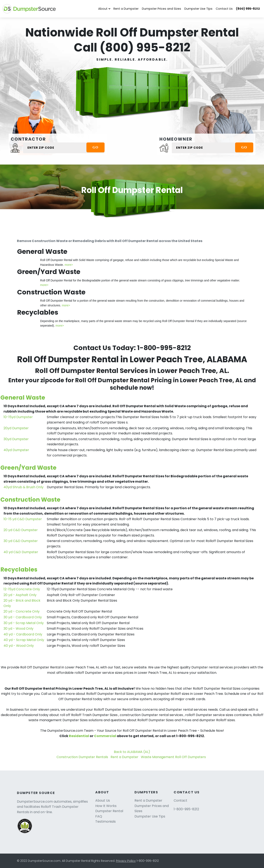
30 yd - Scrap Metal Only (24, 623)
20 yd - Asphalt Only (20, 595)
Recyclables (19, 570)
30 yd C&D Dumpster (21, 541)
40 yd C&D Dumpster (21, 552)
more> (69, 265)
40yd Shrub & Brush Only (24, 487)
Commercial (105, 736)
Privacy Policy (126, 861)
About (103, 9)
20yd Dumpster (16, 428)
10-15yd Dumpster (18, 417)
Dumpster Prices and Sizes (161, 9)
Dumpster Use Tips (198, 9)
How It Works (106, 806)
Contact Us (224, 9)
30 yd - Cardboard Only (23, 617)
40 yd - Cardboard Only (23, 634)
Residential (79, 736)
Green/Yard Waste (28, 468)
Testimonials (105, 822)
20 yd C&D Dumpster (21, 530)
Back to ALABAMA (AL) (132, 752)
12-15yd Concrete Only (22, 589)
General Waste (23, 398)
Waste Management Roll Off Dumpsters (173, 757)
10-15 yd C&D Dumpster (23, 519)
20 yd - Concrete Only (22, 611)
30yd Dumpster (16, 439)
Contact (180, 800)
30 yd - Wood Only (18, 629)
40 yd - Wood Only (19, 646)
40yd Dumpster (16, 450)
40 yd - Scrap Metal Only (24, 640)
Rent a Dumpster (126, 9)
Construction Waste (30, 500)
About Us (103, 800)
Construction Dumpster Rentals (82, 757)
